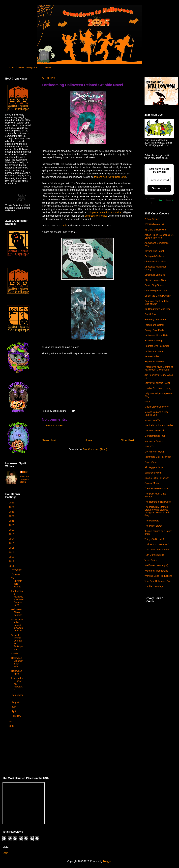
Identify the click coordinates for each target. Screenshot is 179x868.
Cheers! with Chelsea (156, 262)
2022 (12, 516)
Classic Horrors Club (155, 280)
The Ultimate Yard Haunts (17, 582)
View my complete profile (25, 479)
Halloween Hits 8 (16, 672)
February (17, 716)
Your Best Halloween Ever (158, 581)
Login (5, 853)
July (14, 707)
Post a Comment (55, 425)
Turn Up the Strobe (154, 555)
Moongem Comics (154, 441)
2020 (12, 525)
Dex (26, 472)
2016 (12, 543)
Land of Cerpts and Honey (158, 388)
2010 (12, 722)
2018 (12, 534)
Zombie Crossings (154, 586)
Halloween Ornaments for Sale (17, 662)
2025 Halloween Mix (155, 224)
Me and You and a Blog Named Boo (157, 413)
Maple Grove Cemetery (157, 407)
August (15, 702)
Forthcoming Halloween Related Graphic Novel (82, 85)
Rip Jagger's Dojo (154, 467)
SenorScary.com (153, 473)
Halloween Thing (153, 341)
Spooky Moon (152, 483)
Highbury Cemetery (155, 362)
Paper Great (151, 462)
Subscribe (159, 188)
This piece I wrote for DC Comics (105, 212)
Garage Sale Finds (154, 330)
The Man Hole (152, 521)
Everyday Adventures (155, 320)
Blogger (107, 861)
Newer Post (49, 440)
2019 (12, 530)
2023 (12, 512)
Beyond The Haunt (154, 251)
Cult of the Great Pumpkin (158, 296)
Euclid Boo (150, 314)
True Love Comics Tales (157, 550)
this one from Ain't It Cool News (110, 177)
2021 (12, 521)
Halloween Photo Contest (16, 612)
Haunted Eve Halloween (157, 346)
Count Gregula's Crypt (156, 290)
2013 (12, 557)
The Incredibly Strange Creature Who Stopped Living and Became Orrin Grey (157, 511)
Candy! (15, 654)
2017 (12, 539)
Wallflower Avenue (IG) (156, 565)
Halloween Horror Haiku (157, 335)
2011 (12, 566)
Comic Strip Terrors (154, 285)
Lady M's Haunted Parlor (157, 383)
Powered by (160, 200)
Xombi (64, 226)
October (16, 574)
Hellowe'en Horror (154, 351)
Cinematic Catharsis (155, 275)
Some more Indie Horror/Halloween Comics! (17, 625)
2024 (12, 507)
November (17, 570)
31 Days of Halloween (156, 230)
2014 (12, 552)
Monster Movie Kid (154, 431)
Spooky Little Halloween (157, 478)
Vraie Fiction (151, 560)
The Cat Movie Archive (156, 488)
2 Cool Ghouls (152, 219)
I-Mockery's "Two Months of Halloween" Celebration (159, 368)
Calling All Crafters (154, 256)
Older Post (127, 440)
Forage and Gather (154, 325)
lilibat (147, 402)
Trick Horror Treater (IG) (157, 544)
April (14, 711)
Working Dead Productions (158, 576)
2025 (12, 503)
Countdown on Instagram (23, 67)
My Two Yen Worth (154, 452)
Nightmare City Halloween (158, 457)
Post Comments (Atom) (95, 449)
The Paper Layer (153, 526)
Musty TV (149, 446)
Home (48, 67)
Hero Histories (152, 356)
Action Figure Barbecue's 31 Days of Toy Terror (159, 236)
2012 (12, 561)
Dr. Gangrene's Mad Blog (158, 309)
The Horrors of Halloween (158, 502)
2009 (12, 726)
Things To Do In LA (154, 539)
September (17, 695)
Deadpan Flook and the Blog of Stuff (157, 302)
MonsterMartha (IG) (155, 436)
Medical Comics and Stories (159, 425)
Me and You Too (153, 420)
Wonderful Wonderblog (156, 571)
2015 (12, 548)
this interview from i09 (96, 216)
